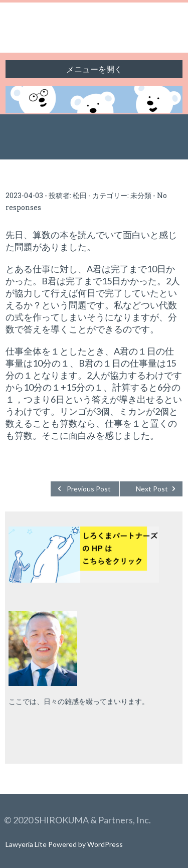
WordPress (105, 844)
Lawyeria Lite (27, 844)
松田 (80, 195)
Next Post (152, 489)
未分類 (141, 195)
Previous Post (89, 489)
